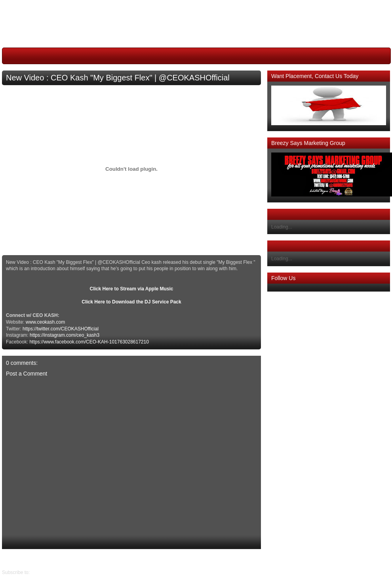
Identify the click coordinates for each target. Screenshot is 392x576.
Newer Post (255, 559)
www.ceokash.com (45, 322)
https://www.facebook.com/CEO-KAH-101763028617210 (89, 342)
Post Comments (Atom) (56, 572)
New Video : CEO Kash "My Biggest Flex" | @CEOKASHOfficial (118, 78)
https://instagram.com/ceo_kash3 (65, 335)
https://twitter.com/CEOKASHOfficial (61, 329)
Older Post (13, 559)
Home (133, 559)
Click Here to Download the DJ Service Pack (131, 302)
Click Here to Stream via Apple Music (132, 289)
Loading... (282, 227)
